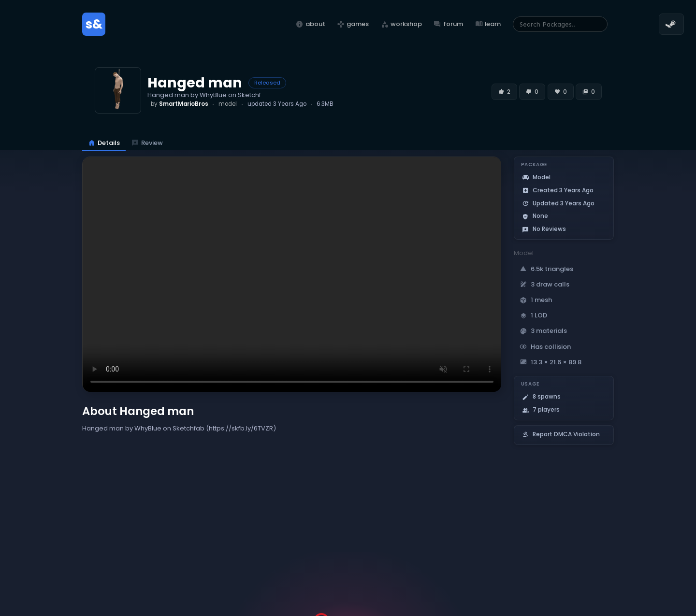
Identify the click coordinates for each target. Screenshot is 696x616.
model (228, 104)
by (180, 104)
